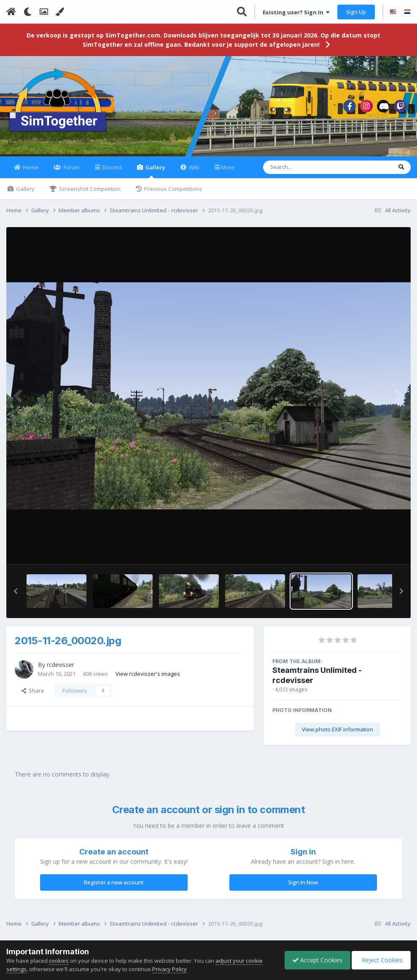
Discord (112, 172)
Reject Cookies (381, 960)
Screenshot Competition (89, 194)
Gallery (155, 176)
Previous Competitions (172, 194)
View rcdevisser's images (148, 678)
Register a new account (114, 887)
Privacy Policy (169, 969)
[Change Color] (60, 12)
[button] (16, 596)
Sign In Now (303, 887)
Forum (71, 172)
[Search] (305, 172)
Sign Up (356, 12)
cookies (59, 961)
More (228, 172)
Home (30, 172)
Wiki (194, 172)
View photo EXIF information (338, 734)
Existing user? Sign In (296, 12)
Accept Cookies (315, 960)
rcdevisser (61, 670)
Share (33, 696)
